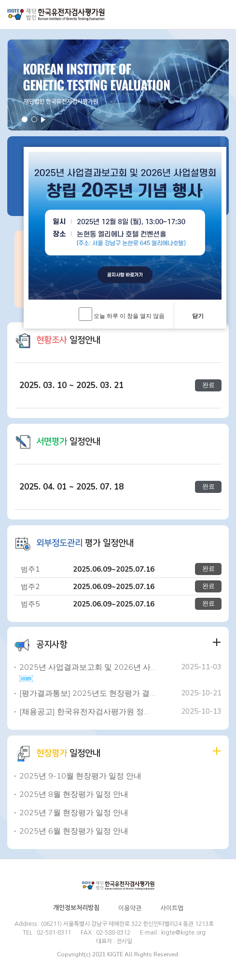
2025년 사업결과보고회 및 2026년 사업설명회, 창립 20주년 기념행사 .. (88, 667)
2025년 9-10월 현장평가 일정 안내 (80, 776)
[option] (118, 85)
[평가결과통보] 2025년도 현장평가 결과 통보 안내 (88, 693)
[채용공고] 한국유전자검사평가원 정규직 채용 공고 (88, 712)
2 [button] (34, 119)
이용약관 (130, 908)
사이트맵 (172, 908)
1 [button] (25, 119)
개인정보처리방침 (76, 908)
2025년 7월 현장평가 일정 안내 (74, 813)
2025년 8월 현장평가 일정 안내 (74, 794)
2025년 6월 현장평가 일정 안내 (74, 831)
